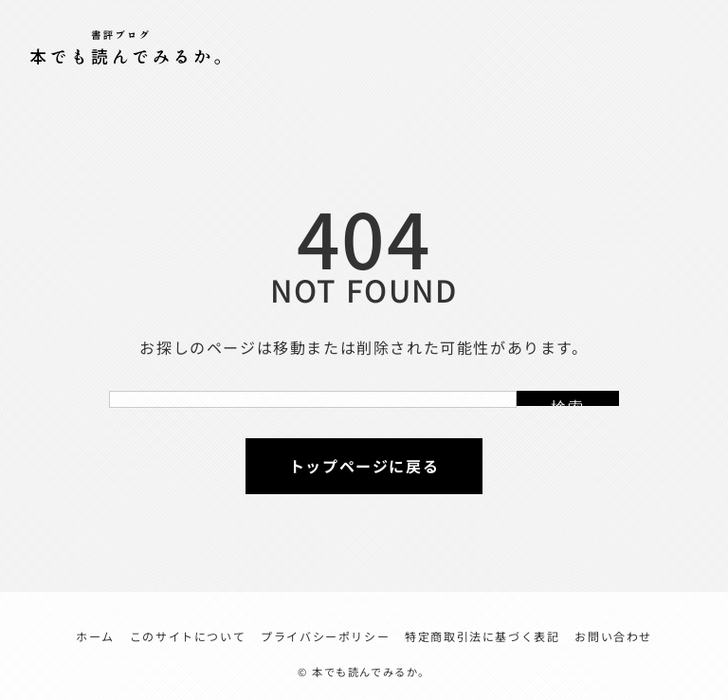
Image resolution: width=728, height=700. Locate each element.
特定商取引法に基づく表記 (482, 636)
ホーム (95, 636)
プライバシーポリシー (325, 636)
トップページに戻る (364, 466)
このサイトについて (188, 636)
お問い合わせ (613, 636)
